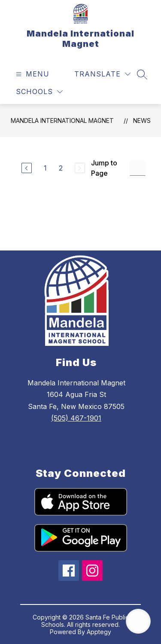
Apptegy (99, 632)
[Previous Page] (27, 168)
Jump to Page (104, 168)
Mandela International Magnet (62, 121)
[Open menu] (32, 74)
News (142, 121)
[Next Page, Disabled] (80, 168)
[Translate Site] (102, 74)
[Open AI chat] (138, 621)
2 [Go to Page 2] (61, 168)
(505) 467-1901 (76, 418)
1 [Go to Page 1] (45, 168)
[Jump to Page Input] (138, 168)
